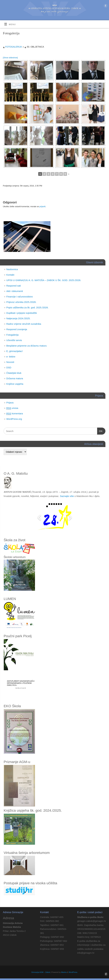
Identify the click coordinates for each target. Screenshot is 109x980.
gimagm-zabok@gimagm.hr (92, 921)
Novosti (10, 362)
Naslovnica (12, 269)
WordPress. (73, 972)
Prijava (10, 403)
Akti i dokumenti (15, 291)
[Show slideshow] (10, 58)
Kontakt (10, 275)
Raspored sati (14, 286)
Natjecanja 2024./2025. (18, 318)
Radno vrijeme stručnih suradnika (24, 324)
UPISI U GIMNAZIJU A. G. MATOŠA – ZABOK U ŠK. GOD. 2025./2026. (44, 280)
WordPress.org (14, 419)
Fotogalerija (14, 47)
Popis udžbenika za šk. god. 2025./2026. (27, 307)
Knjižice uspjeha (15, 384)
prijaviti (42, 207)
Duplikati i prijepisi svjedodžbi (22, 313)
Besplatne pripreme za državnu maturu (27, 346)
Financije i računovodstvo (20, 297)
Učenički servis (14, 340)
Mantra (64, 972)
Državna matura (15, 378)
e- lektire (11, 357)
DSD (9, 367)
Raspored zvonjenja (17, 329)
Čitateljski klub (14, 373)
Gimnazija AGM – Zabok (41, 972)
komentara (15, 414)
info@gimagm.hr (86, 953)
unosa (12, 408)
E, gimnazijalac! (15, 351)
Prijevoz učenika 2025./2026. (21, 302)
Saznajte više (67, 496)
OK (100, 431)
